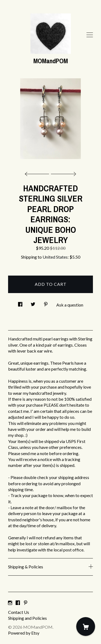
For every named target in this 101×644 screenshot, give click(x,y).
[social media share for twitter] (33, 303)
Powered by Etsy (24, 633)
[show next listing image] (63, 173)
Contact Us (19, 612)
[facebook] (18, 603)
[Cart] (86, 627)
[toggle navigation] (90, 35)
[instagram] (10, 603)
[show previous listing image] (38, 173)
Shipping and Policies (27, 618)
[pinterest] (26, 603)
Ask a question (70, 305)
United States (55, 257)
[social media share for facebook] (20, 303)
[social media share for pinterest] (46, 303)
